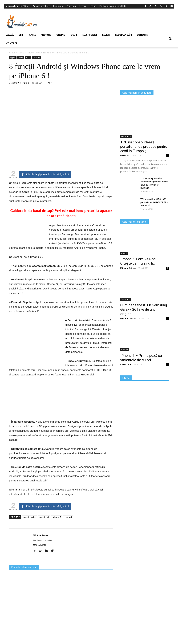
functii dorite (30, 517)
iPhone (125, 350)
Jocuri (74, 35)
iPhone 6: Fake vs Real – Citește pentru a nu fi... (140, 261)
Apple (124, 253)
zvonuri (68, 517)
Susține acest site (42, 6)
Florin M (124, 156)
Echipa (93, 6)
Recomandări (124, 35)
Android (46, 35)
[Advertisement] (110, 21)
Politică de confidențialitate (113, 6)
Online (61, 35)
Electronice (90, 35)
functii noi (44, 517)
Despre (83, 6)
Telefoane (37, 58)
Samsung (126, 299)
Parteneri (71, 6)
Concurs (142, 35)
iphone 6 (57, 517)
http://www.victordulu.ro (43, 540)
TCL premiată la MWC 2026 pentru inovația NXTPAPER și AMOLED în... (154, 202)
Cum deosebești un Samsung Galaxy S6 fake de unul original (144, 309)
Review (106, 35)
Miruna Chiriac (128, 268)
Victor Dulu (41, 535)
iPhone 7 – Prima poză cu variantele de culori (141, 358)
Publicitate (58, 6)
